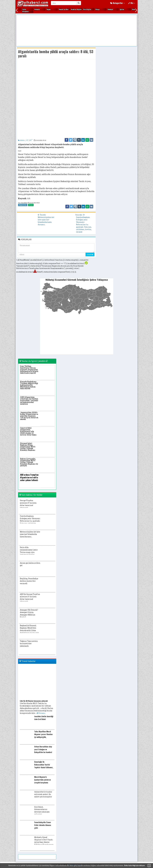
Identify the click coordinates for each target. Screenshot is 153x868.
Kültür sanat (121, 9)
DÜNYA (21, 140)
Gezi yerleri (48, 9)
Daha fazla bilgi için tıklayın (134, 866)
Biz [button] (132, 3)
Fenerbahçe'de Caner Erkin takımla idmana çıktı (43, 825)
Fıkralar (34, 9)
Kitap (107, 9)
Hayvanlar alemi (74, 9)
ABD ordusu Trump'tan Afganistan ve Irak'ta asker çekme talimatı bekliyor (29, 479)
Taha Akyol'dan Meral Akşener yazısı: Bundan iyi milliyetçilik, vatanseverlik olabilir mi (44, 736)
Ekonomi (22, 9)
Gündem (59, 9)
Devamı (41, 713)
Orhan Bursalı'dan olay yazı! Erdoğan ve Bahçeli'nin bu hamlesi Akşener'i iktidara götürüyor (43, 752)
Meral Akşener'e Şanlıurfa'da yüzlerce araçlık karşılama (43, 780)
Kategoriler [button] (117, 3)
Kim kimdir (96, 9)
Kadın (82, 9)
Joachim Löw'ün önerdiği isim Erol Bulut (44, 718)
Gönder (90, 254)
